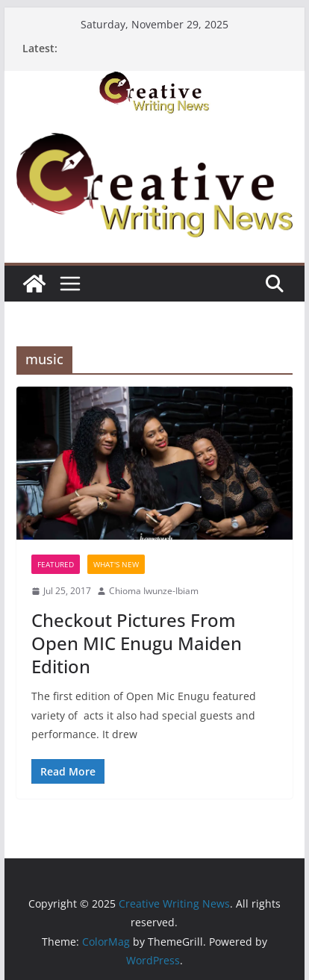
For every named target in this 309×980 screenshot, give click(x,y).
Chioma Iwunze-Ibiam (154, 591)
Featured (56, 564)
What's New (116, 564)
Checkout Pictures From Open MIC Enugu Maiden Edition (137, 643)
